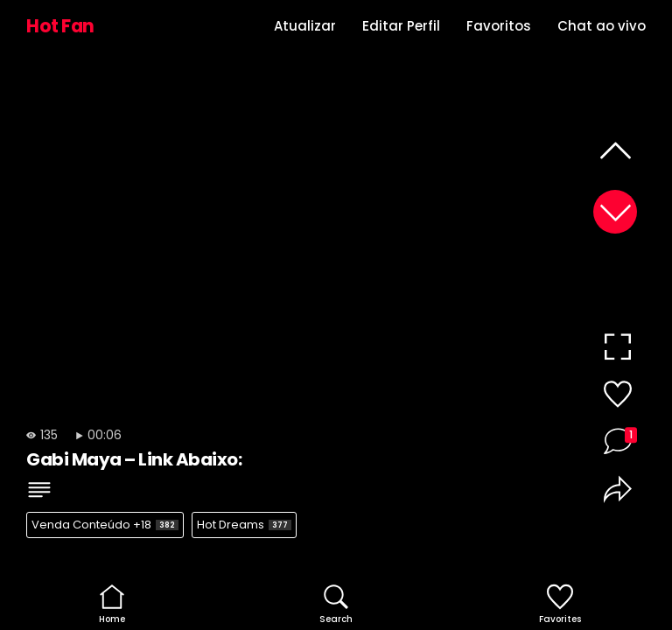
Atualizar (305, 26)
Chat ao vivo (602, 26)
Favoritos (499, 26)
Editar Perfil (401, 26)
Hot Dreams (244, 525)
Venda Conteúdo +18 (105, 525)
